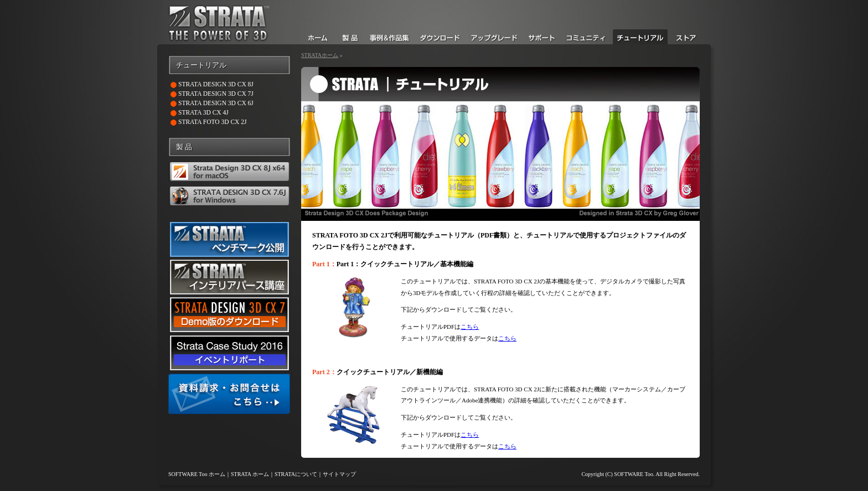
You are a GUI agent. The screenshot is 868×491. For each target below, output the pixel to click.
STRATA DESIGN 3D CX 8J (216, 84)
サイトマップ (339, 474)
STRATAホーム (320, 55)
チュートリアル (201, 65)
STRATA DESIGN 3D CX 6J (216, 103)
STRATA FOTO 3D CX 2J (212, 122)
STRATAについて (296, 474)
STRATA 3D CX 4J (203, 112)
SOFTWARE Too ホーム (197, 474)
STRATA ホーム (250, 474)
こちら (470, 327)
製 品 (184, 147)
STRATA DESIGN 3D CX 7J (216, 94)
